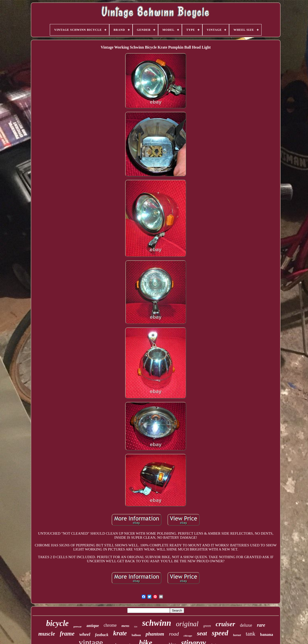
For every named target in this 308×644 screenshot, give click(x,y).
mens (125, 626)
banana (267, 635)
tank (250, 634)
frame (67, 634)
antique (93, 626)
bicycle (57, 623)
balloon (136, 635)
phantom (155, 634)
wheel (85, 634)
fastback (102, 635)
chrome (110, 625)
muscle (47, 634)
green (207, 626)
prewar (77, 626)
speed (220, 633)
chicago (188, 636)
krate (120, 633)
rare (261, 625)
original (187, 624)
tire (136, 627)
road (174, 634)
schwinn (157, 623)
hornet (237, 635)
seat (202, 633)
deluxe (246, 625)
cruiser (225, 624)
